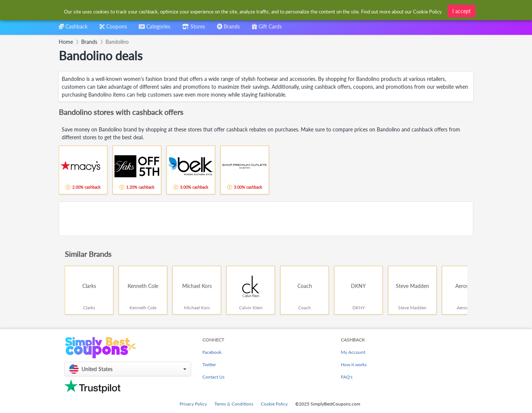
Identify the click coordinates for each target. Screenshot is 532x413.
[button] (128, 369)
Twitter (209, 365)
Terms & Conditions (234, 404)
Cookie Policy (274, 404)
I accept (461, 11)
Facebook (212, 352)
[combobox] (155, 29)
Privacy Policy (193, 404)
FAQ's (347, 377)
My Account (353, 352)
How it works (354, 365)
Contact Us (213, 377)
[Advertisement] (266, 219)
